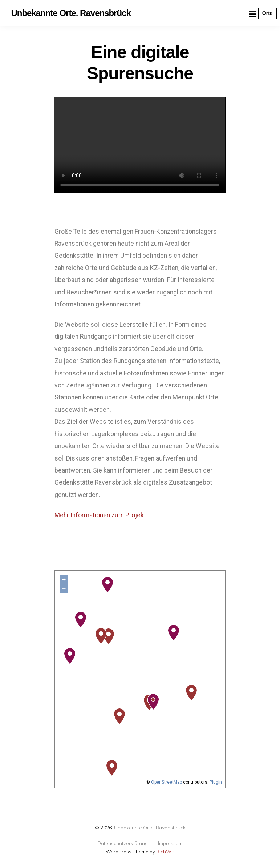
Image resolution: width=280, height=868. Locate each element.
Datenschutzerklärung (123, 843)
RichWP (165, 851)
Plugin (215, 782)
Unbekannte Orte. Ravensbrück (150, 827)
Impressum (170, 843)
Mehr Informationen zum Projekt (100, 515)
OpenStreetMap (167, 782)
